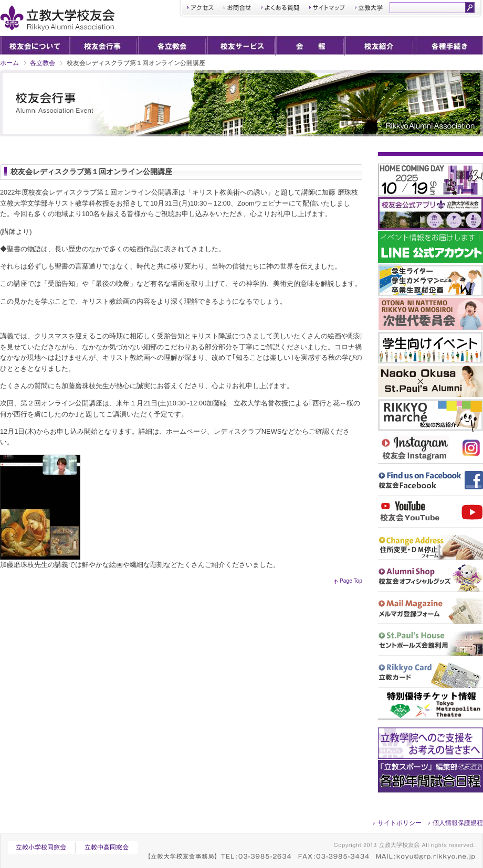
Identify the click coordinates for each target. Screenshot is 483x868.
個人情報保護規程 (458, 823)
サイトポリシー (400, 823)
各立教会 (43, 63)
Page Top (351, 581)
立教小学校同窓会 (41, 847)
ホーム (9, 63)
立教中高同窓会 (109, 847)
